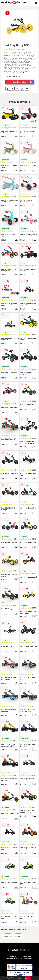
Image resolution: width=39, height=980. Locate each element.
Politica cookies (26, 959)
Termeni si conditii (15, 956)
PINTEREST (25, 950)
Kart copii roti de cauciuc (13, 936)
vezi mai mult (20, 73)
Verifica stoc (23, 82)
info (16, 136)
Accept (28, 978)
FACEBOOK (13, 950)
